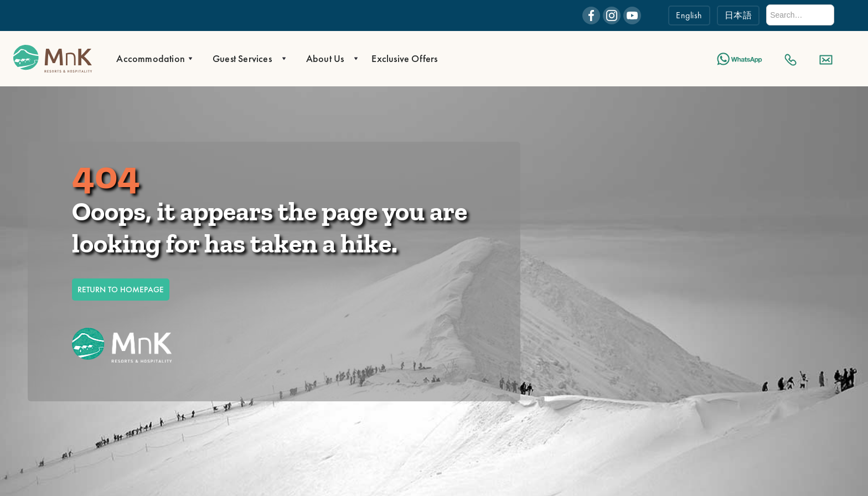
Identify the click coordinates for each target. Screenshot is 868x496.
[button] (151, 59)
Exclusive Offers (404, 58)
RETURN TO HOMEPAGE (121, 290)
